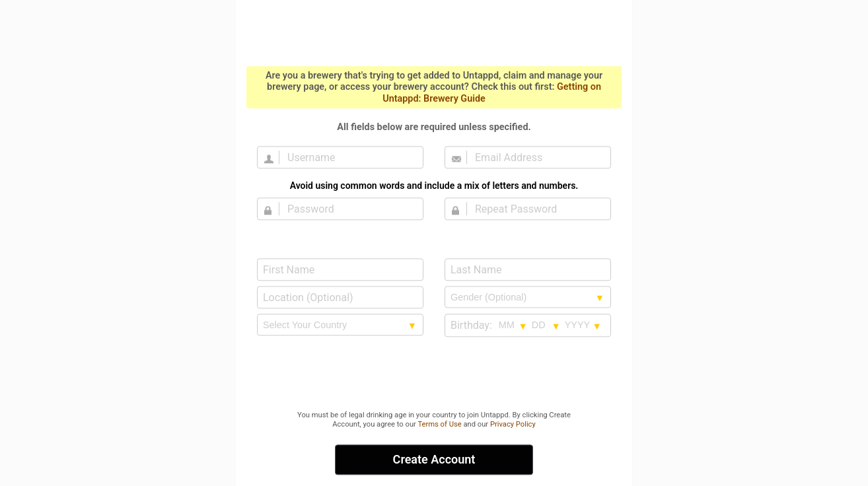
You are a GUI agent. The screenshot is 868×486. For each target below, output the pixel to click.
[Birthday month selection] (513, 325)
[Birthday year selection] (583, 325)
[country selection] (340, 325)
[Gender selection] (528, 297)
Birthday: (471, 325)
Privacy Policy (513, 424)
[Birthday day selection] (546, 325)
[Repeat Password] (536, 209)
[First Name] (340, 269)
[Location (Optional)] (340, 297)
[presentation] (434, 374)
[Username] (348, 157)
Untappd (434, 32)
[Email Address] (536, 157)
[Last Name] (528, 269)
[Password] (348, 209)
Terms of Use (439, 424)
